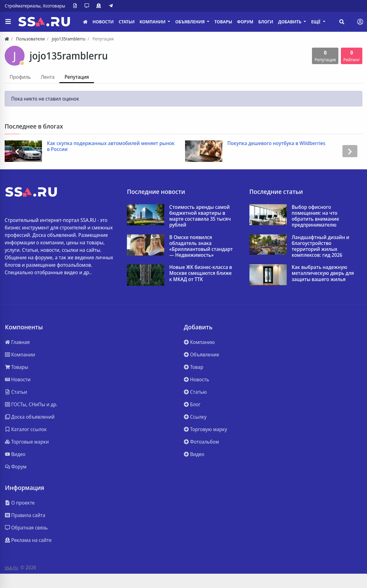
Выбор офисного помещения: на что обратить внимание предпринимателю (315, 216)
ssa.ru (11, 567)
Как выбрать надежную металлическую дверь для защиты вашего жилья (323, 273)
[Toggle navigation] (360, 22)
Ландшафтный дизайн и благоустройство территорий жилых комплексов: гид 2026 (321, 246)
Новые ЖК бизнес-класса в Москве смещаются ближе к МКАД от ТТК (201, 273)
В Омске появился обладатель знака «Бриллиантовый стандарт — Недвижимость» (201, 246)
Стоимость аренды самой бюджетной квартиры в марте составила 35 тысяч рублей (200, 216)
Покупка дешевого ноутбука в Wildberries (276, 143)
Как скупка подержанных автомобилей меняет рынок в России (111, 146)
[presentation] (17, 151)
